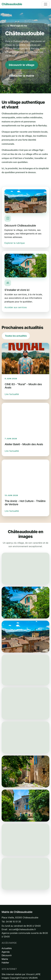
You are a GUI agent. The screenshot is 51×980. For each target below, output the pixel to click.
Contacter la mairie (22, 76)
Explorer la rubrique (15, 243)
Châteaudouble (12, 4)
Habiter (5, 963)
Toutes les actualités (16, 336)
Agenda (6, 952)
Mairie (5, 959)
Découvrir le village (22, 65)
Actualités (7, 948)
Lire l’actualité (12, 394)
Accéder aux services (16, 307)
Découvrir (7, 955)
